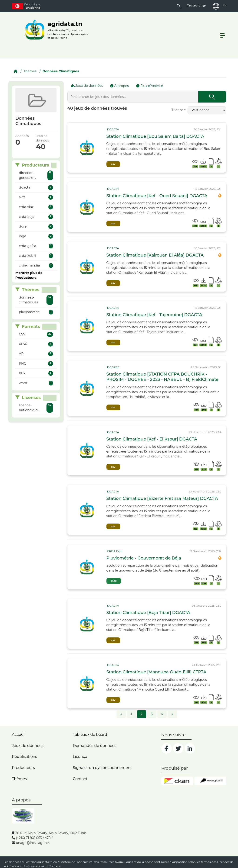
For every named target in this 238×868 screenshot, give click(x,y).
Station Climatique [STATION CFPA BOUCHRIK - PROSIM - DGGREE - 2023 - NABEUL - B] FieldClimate (163, 377)
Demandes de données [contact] (94, 746)
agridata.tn (45, 862)
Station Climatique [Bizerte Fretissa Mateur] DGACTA (162, 498)
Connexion (196, 6)
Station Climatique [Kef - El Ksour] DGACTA (152, 439)
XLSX (114, 581)
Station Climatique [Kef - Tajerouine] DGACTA (154, 315)
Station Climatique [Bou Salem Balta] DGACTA (155, 136)
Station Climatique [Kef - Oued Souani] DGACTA (157, 196)
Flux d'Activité (150, 86)
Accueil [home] (19, 735)
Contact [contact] (80, 779)
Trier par (178, 110)
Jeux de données (87, 86)
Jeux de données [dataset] (28, 746)
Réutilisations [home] (24, 757)
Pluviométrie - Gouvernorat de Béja (144, 558)
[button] (179, 6)
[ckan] (177, 781)
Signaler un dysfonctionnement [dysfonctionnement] (102, 768)
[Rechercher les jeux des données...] (133, 97)
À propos (119, 86)
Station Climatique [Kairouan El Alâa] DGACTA (155, 255)
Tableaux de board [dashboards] (90, 735)
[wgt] (210, 781)
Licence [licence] (80, 757)
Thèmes (30, 71)
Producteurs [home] (23, 768)
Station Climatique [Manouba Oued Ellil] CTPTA (156, 672)
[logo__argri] (55, 30)
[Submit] (212, 97)
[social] (167, 748)
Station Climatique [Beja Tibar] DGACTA (148, 613)
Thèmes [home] (19, 779)
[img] (87, 148)
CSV (113, 164)
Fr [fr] (224, 6)
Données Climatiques (61, 71)
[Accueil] (16, 71)
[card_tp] (113, 129)
